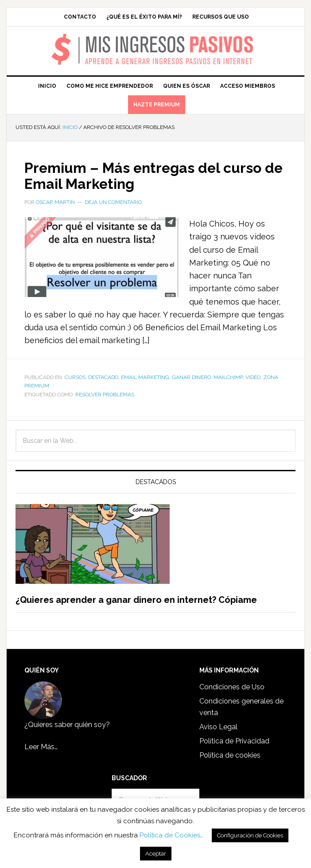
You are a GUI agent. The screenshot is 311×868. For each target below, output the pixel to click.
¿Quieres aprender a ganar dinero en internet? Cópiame (136, 600)
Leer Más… (41, 747)
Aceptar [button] (156, 854)
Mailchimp (228, 377)
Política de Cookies (170, 835)
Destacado (103, 377)
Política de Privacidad (234, 741)
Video (253, 377)
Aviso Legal (218, 727)
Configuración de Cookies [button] (250, 835)
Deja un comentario (113, 202)
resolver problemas (105, 395)
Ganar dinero (191, 377)
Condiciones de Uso (232, 687)
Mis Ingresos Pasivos (156, 38)
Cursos (75, 377)
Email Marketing (145, 377)
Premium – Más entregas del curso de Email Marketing (134, 175)
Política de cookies (230, 755)
